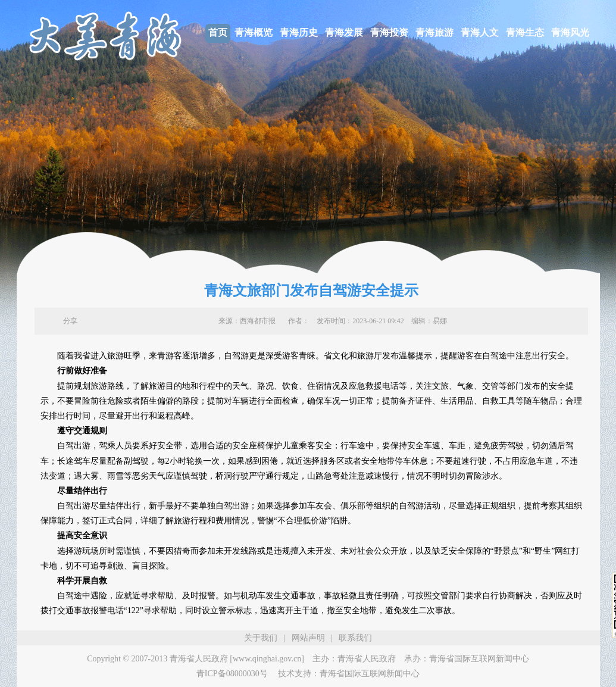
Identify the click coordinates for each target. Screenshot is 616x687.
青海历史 (299, 32)
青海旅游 (434, 32)
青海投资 (389, 32)
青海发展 (344, 32)
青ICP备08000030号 (232, 674)
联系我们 (355, 638)
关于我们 (261, 638)
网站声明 (308, 638)
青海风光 (570, 32)
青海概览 (254, 32)
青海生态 (525, 32)
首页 (218, 32)
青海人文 (480, 32)
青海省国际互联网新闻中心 (479, 659)
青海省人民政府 (367, 659)
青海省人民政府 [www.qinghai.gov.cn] (237, 659)
